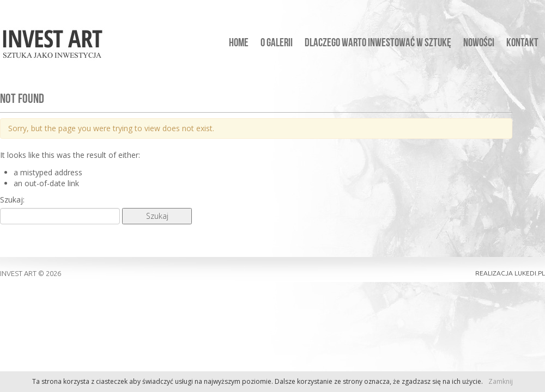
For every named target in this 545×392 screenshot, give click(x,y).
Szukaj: (12, 200)
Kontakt (522, 44)
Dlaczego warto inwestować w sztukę (378, 44)
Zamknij (501, 381)
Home (239, 44)
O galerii (277, 44)
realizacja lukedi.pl (510, 273)
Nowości (479, 44)
